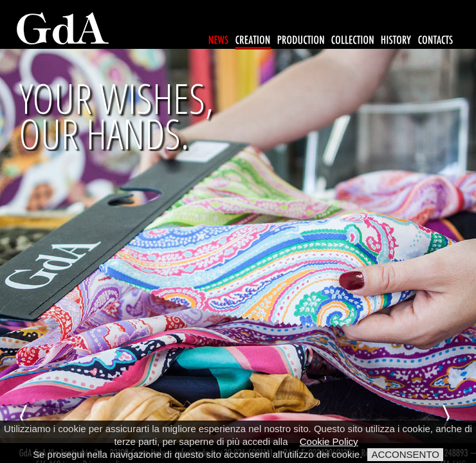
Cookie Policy (329, 441)
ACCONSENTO (405, 454)
